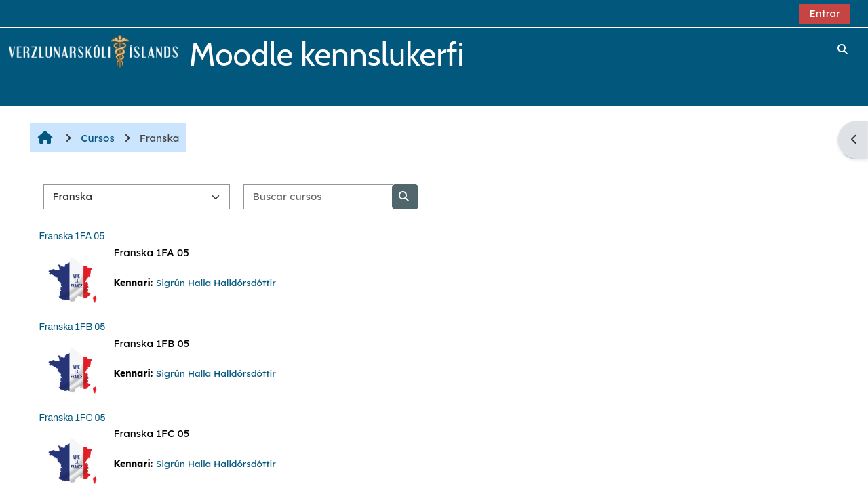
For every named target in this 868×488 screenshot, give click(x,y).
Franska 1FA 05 (72, 236)
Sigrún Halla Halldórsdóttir (216, 282)
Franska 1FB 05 (72, 327)
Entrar (825, 13)
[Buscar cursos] (318, 197)
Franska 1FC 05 (72, 418)
